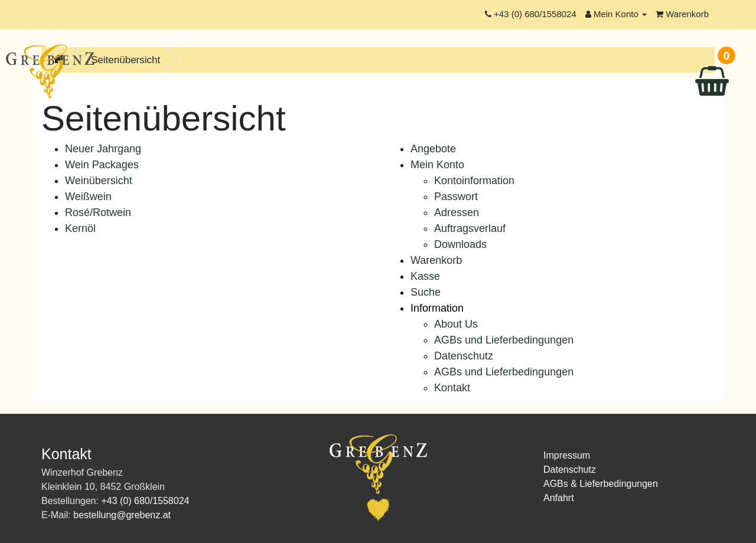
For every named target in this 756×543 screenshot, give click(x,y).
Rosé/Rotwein (98, 212)
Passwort (456, 197)
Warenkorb (436, 260)
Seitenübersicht (126, 60)
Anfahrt (559, 498)
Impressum (567, 455)
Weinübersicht (99, 181)
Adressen (457, 212)
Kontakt (452, 388)
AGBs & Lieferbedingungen (601, 484)
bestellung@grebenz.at (122, 515)
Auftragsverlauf (470, 228)
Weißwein (88, 197)
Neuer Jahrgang (103, 149)
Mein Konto (437, 165)
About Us (456, 324)
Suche (426, 292)
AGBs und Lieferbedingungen (504, 340)
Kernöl (80, 228)
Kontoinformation (474, 181)
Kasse (425, 276)
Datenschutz (464, 356)
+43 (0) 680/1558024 (145, 501)
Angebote (433, 149)
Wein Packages (102, 165)
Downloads (460, 244)
